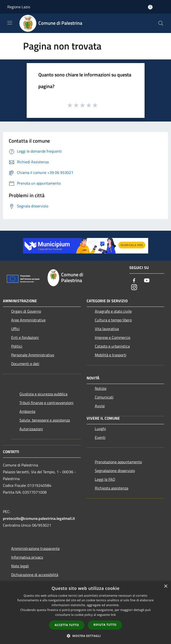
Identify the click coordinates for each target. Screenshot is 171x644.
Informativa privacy (27, 557)
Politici (17, 346)
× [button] (166, 586)
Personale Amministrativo (33, 355)
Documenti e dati (25, 364)
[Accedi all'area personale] (150, 7)
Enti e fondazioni (25, 337)
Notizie (101, 388)
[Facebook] (134, 281)
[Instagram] (134, 288)
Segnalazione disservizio (115, 471)
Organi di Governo (26, 311)
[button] (86, 636)
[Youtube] (147, 281)
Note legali (20, 566)
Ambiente (27, 411)
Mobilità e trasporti (111, 355)
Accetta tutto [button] (67, 625)
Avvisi (100, 406)
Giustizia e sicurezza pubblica (43, 394)
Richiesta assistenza (112, 488)
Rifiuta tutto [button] (105, 625)
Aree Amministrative (28, 320)
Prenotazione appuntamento (118, 462)
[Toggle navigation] (10, 23)
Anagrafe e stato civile (113, 311)
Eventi (100, 437)
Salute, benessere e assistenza (45, 420)
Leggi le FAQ (105, 479)
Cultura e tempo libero (113, 320)
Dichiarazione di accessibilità (35, 575)
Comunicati (104, 397)
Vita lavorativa (107, 329)
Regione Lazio (19, 7)
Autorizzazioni (31, 429)
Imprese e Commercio (113, 337)
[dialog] (85, 613)
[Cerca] (161, 23)
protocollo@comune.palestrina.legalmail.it (39, 518)
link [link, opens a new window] (113, 615)
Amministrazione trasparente (35, 548)
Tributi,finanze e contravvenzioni (46, 403)
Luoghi (100, 429)
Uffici (15, 329)
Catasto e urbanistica (112, 346)
